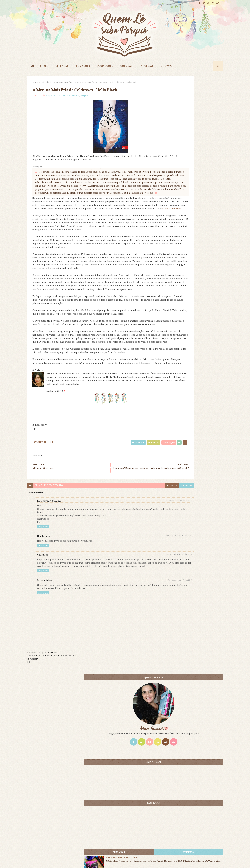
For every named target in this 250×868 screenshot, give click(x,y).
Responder (43, 589)
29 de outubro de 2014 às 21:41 (141, 646)
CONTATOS (167, 66)
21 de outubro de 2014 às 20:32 (141, 617)
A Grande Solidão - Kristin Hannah (201, 292)
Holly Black (46, 82)
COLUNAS (126, 66)
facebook (148, 548)
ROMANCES (83, 66)
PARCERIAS (147, 66)
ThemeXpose (33, 860)
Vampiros (86, 82)
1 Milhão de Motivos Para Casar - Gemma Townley (201, 317)
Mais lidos (177, 263)
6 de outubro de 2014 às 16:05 (141, 563)
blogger (134, 548)
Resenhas (75, 82)
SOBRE (44, 66)
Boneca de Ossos (65, 228)
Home (35, 82)
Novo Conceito (61, 82)
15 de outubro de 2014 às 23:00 (141, 598)
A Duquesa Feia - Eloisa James (199, 269)
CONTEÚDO (208, 263)
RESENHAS (62, 66)
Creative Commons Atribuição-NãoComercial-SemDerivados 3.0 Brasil (59, 823)
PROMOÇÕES (105, 66)
